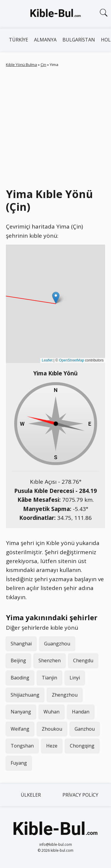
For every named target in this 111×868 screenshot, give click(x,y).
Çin (43, 65)
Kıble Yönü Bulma (21, 65)
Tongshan (22, 746)
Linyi (75, 678)
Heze (52, 746)
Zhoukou (52, 729)
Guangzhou (57, 644)
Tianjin (49, 678)
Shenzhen (50, 660)
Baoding (20, 678)
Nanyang (21, 712)
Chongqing (82, 746)
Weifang (20, 729)
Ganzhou (85, 729)
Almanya (45, 40)
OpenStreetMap (71, 360)
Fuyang (19, 763)
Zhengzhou (65, 695)
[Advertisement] (55, 126)
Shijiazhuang (25, 695)
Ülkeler (31, 795)
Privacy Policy (80, 795)
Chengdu (83, 660)
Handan (81, 712)
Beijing (18, 660)
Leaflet (47, 360)
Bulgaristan (79, 40)
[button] (56, 298)
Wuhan (52, 712)
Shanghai (21, 644)
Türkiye (18, 40)
